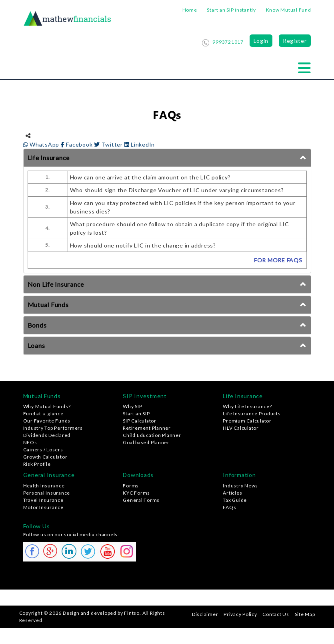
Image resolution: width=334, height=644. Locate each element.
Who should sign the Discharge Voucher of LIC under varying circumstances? (177, 190)
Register (295, 41)
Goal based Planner (146, 442)
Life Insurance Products (252, 414)
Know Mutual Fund (289, 10)
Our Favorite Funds (47, 421)
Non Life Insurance (56, 284)
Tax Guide (235, 500)
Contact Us (276, 614)
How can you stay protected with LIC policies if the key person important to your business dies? (183, 207)
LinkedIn (140, 144)
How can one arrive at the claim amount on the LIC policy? (150, 177)
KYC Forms (136, 493)
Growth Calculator (45, 457)
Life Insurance (49, 158)
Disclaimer (205, 614)
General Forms (141, 500)
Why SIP (132, 406)
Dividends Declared (47, 435)
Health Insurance (44, 486)
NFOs (30, 442)
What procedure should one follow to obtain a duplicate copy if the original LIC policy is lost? (180, 228)
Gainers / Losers (43, 450)
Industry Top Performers (53, 428)
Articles (232, 493)
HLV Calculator (241, 428)
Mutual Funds (48, 305)
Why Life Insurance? (247, 406)
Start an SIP (136, 414)
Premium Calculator (247, 421)
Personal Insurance (47, 493)
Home (190, 10)
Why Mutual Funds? (47, 406)
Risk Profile (37, 464)
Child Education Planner (152, 435)
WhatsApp (42, 144)
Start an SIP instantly (231, 10)
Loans (36, 345)
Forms (131, 486)
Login (261, 41)
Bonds (37, 325)
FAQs (229, 507)
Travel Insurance (43, 500)
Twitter (109, 144)
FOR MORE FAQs (278, 260)
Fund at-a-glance (43, 414)
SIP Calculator (140, 421)
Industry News (240, 486)
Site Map (305, 614)
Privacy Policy (240, 614)
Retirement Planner (147, 428)
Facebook (77, 144)
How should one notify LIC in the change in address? (143, 245)
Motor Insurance (43, 507)
